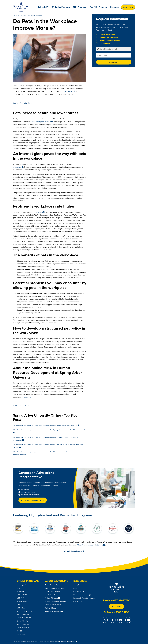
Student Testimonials (53, 605)
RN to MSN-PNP (23, 624)
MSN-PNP (20, 598)
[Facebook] (113, 620)
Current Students (80, 591)
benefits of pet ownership (41, 122)
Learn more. (28, 397)
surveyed (39, 212)
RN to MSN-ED (22, 621)
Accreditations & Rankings (55, 588)
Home (15, 15)
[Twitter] (105, 620)
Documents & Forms (81, 595)
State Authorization (52, 591)
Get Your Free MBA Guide (23, 103)
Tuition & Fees (51, 608)
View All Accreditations (73, 551)
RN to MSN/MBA (23, 628)
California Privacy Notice (68, 642)
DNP (19, 588)
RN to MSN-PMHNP (24, 618)
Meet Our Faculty (52, 585)
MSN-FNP (20, 591)
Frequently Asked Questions (84, 598)
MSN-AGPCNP (22, 601)
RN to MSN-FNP (23, 614)
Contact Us (78, 601)
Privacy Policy (54, 642)
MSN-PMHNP (22, 595)
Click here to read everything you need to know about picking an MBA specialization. (45, 425)
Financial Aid (50, 595)
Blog (75, 588)
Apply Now (128, 7)
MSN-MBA (21, 608)
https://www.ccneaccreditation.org (90, 545)
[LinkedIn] (120, 620)
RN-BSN (20, 631)
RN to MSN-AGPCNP (25, 611)
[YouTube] (128, 620)
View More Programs (53, 611)
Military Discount (51, 598)
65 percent (69, 91)
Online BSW (43, 7)
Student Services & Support (55, 601)
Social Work (21, 634)
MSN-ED (20, 605)
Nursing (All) (21, 585)
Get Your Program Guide (33, 500)
